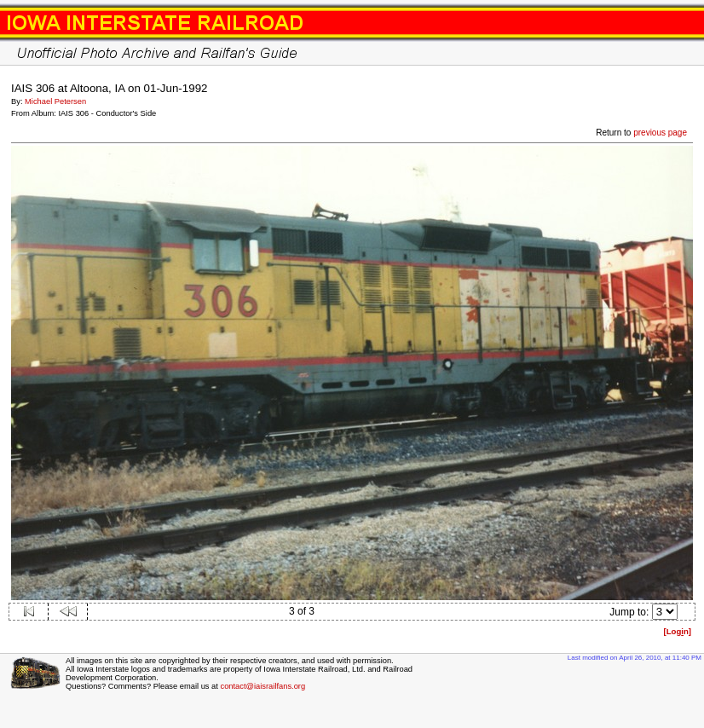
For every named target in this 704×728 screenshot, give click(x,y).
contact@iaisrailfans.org (263, 686)
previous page (660, 133)
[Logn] (677, 631)
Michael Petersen (55, 101)
